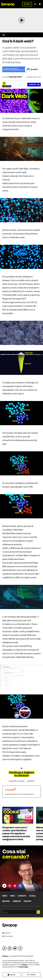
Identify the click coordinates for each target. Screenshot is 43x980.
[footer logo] (21, 925)
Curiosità (22, 896)
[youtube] (15, 948)
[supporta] (27, 4)
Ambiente (17, 901)
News (5, 896)
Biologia (6, 901)
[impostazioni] (21, 936)
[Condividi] (34, 85)
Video (12, 896)
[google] (31, 975)
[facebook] (20, 948)
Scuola (32, 896)
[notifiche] (40, 4)
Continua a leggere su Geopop (21, 774)
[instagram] (10, 948)
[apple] (12, 975)
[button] (35, 4)
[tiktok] (4, 948)
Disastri (27, 901)
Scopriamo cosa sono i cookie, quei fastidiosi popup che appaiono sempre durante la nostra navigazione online (16, 833)
